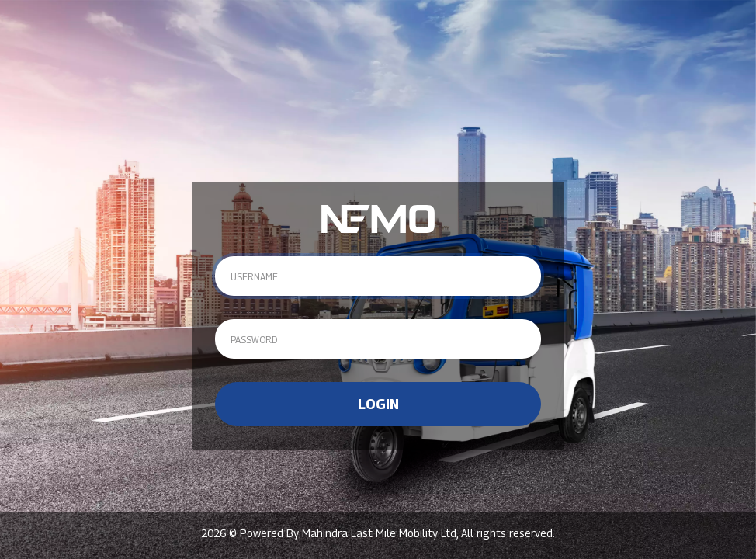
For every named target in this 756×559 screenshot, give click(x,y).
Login (378, 404)
